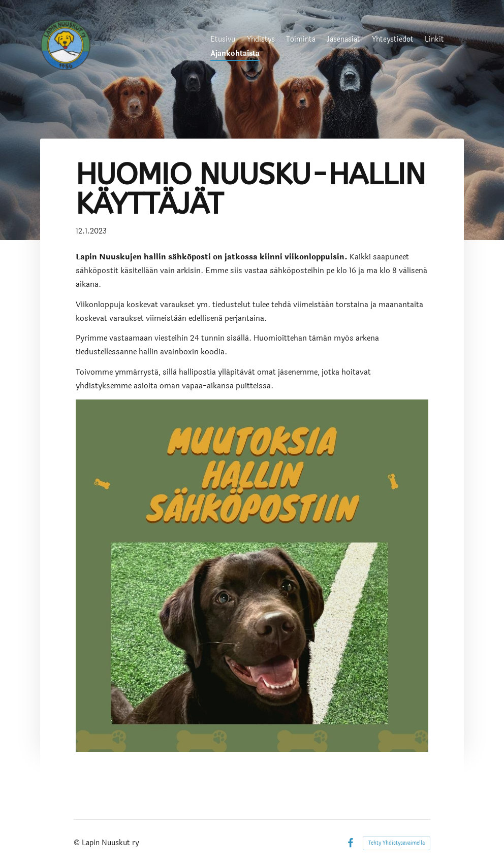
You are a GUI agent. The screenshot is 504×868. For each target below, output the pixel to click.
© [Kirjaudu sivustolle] (78, 843)
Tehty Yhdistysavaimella (397, 843)
